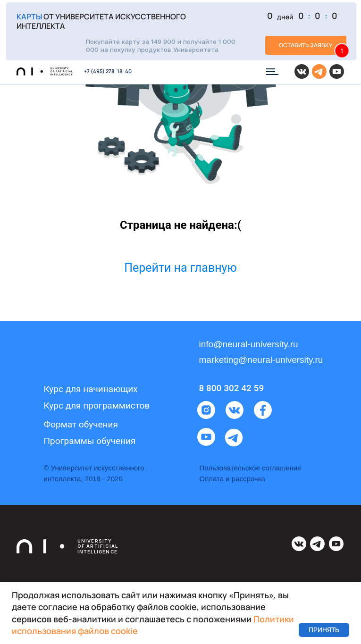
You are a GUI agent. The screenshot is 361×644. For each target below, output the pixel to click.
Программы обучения (90, 441)
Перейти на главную (180, 268)
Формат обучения (81, 424)
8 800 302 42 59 (232, 388)
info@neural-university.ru (249, 344)
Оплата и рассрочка (232, 479)
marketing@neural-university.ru (261, 360)
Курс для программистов (97, 406)
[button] (181, 31)
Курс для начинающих (91, 389)
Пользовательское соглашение (251, 468)
